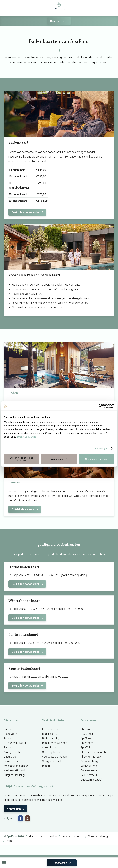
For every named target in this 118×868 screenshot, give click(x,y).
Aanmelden (16, 809)
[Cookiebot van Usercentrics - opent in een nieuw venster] (101, 406)
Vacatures (10, 757)
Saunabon (10, 747)
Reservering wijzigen (55, 743)
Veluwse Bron (89, 766)
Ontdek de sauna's (25, 509)
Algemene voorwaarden (43, 836)
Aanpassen (59, 459)
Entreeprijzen (50, 729)
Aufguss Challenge (15, 775)
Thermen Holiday (91, 757)
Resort (46, 766)
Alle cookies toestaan (96, 459)
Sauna (7, 729)
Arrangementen (13, 752)
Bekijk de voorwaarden (28, 212)
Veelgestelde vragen (54, 757)
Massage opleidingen (16, 766)
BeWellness (11, 761)
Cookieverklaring (98, 836)
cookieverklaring (27, 437)
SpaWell (85, 747)
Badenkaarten (50, 734)
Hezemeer (87, 734)
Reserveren (60, 21)
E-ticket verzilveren (15, 743)
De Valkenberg (89, 761)
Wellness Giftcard (14, 770)
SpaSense (87, 738)
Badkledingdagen (52, 738)
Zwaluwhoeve (89, 770)
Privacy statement (72, 836)
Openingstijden (51, 752)
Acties (8, 738)
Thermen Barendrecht (94, 752)
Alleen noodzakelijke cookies (22, 459)
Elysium (85, 729)
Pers (9, 841)
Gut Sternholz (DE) (91, 780)
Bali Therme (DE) (90, 775)
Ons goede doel (51, 761)
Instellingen (102, 448)
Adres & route (50, 747)
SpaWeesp (87, 743)
